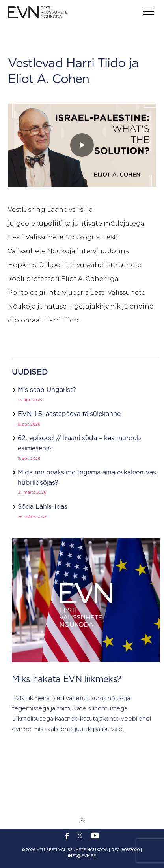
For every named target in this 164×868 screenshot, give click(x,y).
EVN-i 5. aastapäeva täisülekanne (69, 414)
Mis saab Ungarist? (47, 390)
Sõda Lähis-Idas (43, 507)
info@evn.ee (82, 856)
